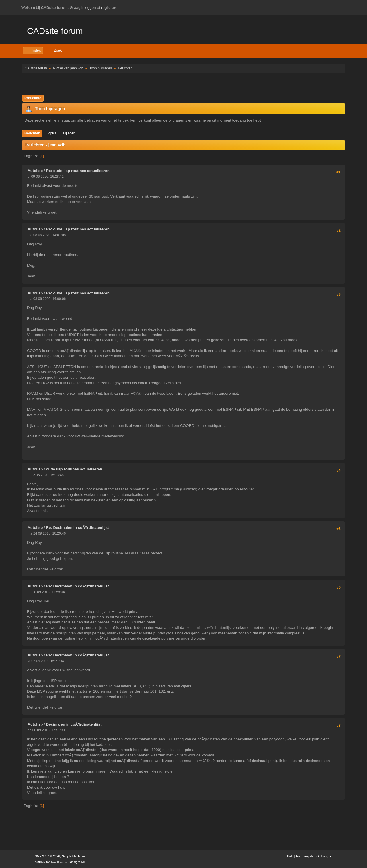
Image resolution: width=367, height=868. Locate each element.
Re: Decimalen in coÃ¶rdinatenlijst (77, 528)
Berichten (32, 133)
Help (290, 856)
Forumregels (305, 856)
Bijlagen (69, 133)
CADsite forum (55, 31)
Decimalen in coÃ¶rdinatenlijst (74, 724)
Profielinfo (33, 98)
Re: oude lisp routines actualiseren (78, 171)
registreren (110, 8)
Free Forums (59, 862)
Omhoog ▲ (324, 856)
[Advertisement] (183, 83)
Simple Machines (74, 856)
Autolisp (35, 171)
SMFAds (40, 862)
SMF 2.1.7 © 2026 (48, 856)
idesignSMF (78, 862)
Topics (52, 133)
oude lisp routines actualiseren (74, 469)
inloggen (89, 8)
